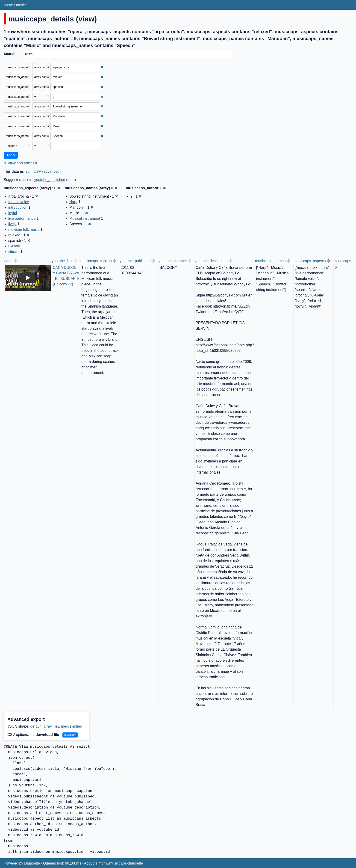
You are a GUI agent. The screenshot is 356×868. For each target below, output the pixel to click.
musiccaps (25, 5)
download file (45, 735)
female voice (19, 202)
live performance (22, 218)
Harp (73, 202)
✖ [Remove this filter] (102, 67)
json (28, 171)
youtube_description (211, 261)
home (8, 5)
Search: (10, 54)
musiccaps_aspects (310, 261)
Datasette (32, 863)
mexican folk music (24, 230)
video (8, 261)
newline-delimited (68, 726)
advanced (51, 171)
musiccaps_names (270, 261)
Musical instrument (85, 218)
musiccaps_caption (96, 261)
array (48, 726)
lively (12, 224)
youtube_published (50, 180)
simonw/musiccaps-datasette (119, 863)
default (36, 726)
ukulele (14, 246)
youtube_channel (173, 261)
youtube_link (62, 261)
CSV (37, 171)
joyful (13, 213)
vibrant (14, 252)
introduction (18, 207)
